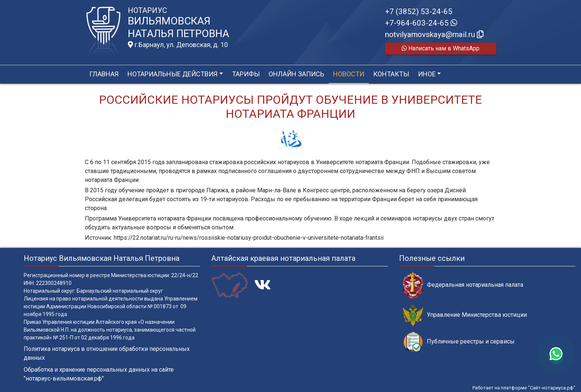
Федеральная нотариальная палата (463, 285)
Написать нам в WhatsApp (441, 48)
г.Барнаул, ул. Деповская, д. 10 (178, 45)
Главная (104, 74)
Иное (427, 74)
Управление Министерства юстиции (465, 315)
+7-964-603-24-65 (421, 23)
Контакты (391, 74)
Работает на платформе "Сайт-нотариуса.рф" (524, 388)
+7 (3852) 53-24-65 (419, 11)
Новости (349, 74)
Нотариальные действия (172, 74)
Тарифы (246, 74)
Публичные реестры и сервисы (459, 342)
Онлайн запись (296, 74)
